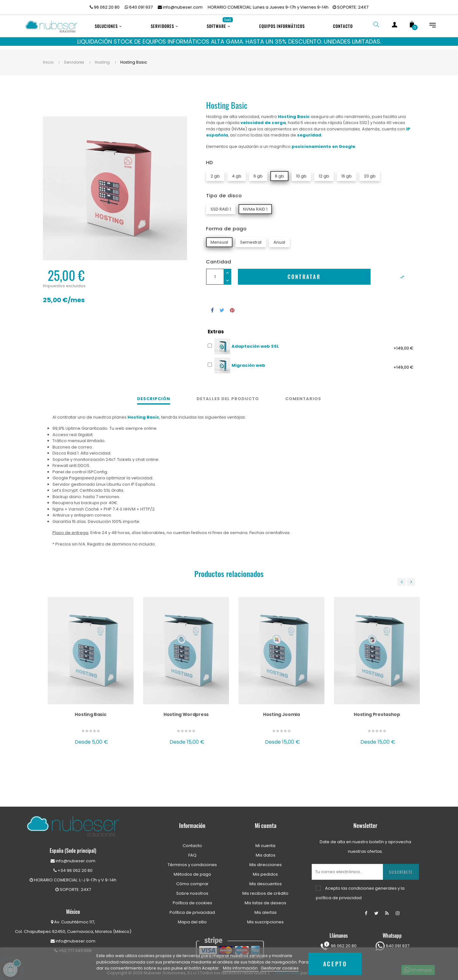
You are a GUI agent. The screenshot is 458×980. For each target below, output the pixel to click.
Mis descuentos (266, 879)
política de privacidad (339, 893)
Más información (241, 968)
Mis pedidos (265, 870)
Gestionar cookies (280, 968)
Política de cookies (192, 898)
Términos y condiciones (192, 860)
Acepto (335, 964)
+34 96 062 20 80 (73, 866)
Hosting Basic (90, 710)
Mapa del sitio (192, 917)
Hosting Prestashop (377, 710)
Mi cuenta (265, 841)
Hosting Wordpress (186, 710)
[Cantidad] (215, 272)
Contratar (304, 272)
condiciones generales (372, 884)
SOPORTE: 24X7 (350, 7)
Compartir (212, 306)
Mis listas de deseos (265, 898)
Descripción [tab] (154, 395)
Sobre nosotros (192, 889)
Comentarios (303, 395)
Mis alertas (266, 908)
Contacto (192, 841)
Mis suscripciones (265, 917)
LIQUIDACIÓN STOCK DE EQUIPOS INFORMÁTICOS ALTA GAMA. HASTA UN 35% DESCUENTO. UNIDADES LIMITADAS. (229, 42)
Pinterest (232, 306)
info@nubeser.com (180, 7)
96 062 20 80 (105, 7)
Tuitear (222, 306)
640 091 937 (139, 7)
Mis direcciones (266, 860)
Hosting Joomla (281, 710)
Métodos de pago (192, 870)
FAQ (192, 851)
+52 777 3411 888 (73, 946)
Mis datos (266, 851)
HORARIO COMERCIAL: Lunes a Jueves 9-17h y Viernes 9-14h (268, 7)
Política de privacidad (192, 908)
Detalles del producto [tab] (228, 395)
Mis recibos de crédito (265, 889)
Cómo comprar (192, 879)
